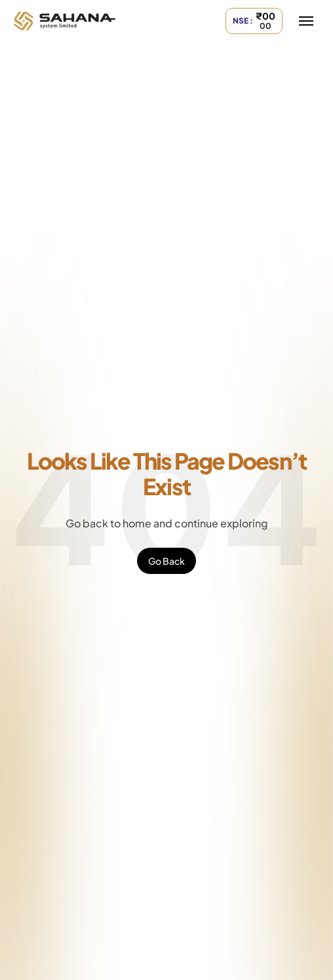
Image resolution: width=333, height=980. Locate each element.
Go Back (166, 561)
